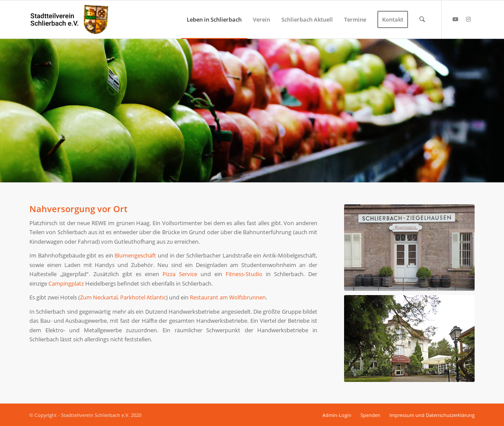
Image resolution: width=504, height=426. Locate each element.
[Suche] (422, 19)
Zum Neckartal (99, 297)
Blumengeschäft (135, 255)
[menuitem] (214, 19)
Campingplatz (66, 283)
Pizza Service (180, 274)
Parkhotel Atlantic (143, 297)
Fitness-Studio (244, 274)
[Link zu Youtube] (455, 19)
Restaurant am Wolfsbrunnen (228, 297)
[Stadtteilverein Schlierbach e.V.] (69, 19)
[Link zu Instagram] (468, 19)
